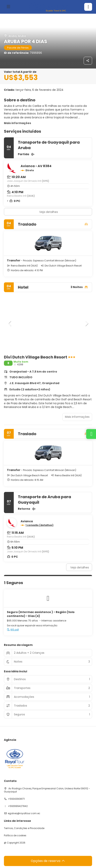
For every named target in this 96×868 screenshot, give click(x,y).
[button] (10, 323)
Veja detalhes (49, 212)
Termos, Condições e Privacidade (24, 828)
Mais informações (17, 123)
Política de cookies (15, 836)
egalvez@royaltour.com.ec (24, 813)
